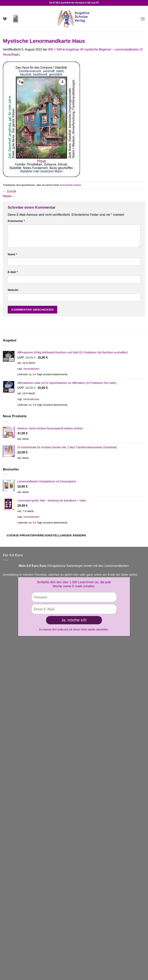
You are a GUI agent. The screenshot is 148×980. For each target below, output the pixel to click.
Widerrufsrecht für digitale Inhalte (26, 945)
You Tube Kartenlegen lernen (23, 707)
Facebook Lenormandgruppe (23, 716)
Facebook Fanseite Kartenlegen (25, 712)
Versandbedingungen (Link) (22, 741)
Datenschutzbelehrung (18, 927)
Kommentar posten (71, 185)
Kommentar (16, 221)
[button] (16, 19)
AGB (6, 910)
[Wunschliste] (5, 19)
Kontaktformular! (37, 692)
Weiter (9, 196)
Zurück (10, 191)
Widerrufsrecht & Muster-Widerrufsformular (32, 936)
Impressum (11, 918)
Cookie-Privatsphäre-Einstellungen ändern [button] (46, 535)
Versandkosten (31, 369)
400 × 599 (55, 49)
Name (12, 254)
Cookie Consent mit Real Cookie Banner (28, 978)
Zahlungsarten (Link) (17, 825)
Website (13, 290)
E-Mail (13, 272)
